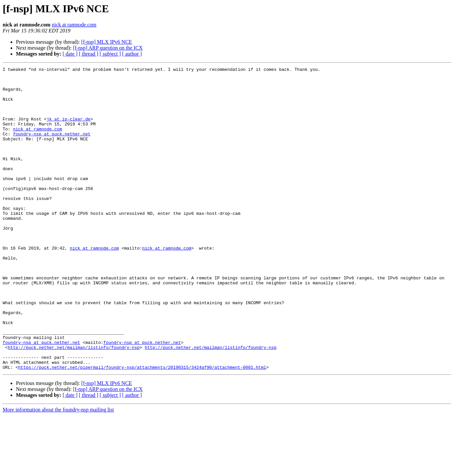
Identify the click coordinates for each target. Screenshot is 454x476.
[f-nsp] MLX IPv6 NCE (106, 42)
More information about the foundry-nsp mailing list (58, 470)
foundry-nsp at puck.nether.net (52, 148)
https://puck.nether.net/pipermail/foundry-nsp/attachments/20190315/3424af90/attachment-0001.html (142, 428)
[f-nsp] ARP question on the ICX (108, 48)
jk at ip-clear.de (69, 130)
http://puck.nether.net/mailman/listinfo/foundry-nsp (74, 404)
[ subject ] (110, 54)
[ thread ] (89, 54)
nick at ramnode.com (74, 25)
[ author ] (132, 54)
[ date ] (70, 54)
